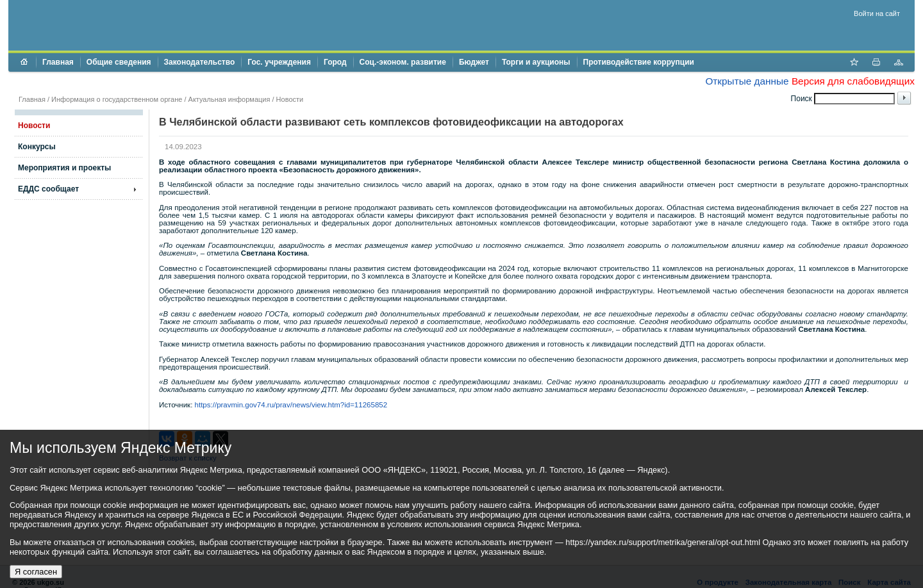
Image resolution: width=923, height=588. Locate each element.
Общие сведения (119, 62)
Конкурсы (37, 147)
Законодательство (200, 62)
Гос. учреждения (279, 62)
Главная (58, 62)
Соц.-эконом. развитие (403, 62)
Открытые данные (747, 81)
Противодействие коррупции (639, 62)
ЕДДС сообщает (48, 189)
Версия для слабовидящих (853, 81)
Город (335, 62)
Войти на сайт (877, 13)
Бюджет (474, 62)
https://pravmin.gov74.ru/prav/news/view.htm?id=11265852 (291, 405)
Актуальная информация (229, 99)
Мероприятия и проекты (64, 168)
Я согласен (36, 572)
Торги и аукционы (536, 62)
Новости (290, 99)
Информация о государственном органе (117, 99)
